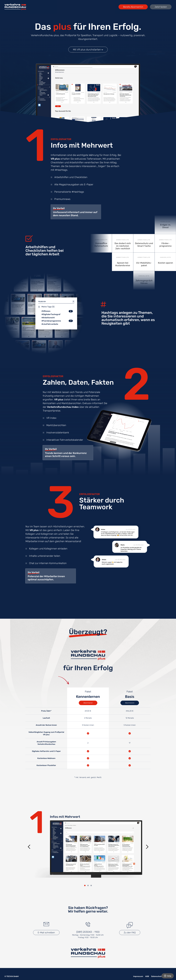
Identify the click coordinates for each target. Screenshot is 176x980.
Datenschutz (157, 976)
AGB (147, 976)
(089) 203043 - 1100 (88, 932)
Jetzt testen (161, 7)
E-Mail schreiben (46, 933)
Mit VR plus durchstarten (88, 50)
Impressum (138, 976)
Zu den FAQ (130, 933)
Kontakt (168, 976)
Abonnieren (88, 703)
